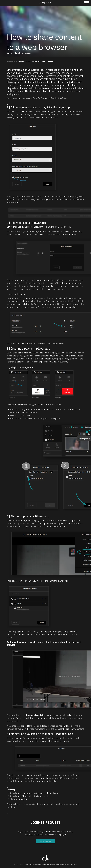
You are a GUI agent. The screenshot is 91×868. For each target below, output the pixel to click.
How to (15, 61)
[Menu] (87, 3)
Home (9, 61)
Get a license (46, 841)
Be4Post (74, 864)
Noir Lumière (63, 864)
